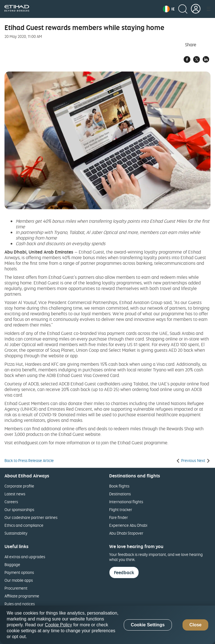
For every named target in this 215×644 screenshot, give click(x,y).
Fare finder (119, 517)
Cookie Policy (58, 625)
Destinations (120, 494)
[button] (169, 9)
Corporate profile (19, 486)
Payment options (19, 572)
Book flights (119, 486)
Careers (11, 502)
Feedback (124, 572)
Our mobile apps (19, 580)
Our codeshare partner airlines (31, 517)
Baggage (12, 564)
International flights (126, 502)
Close (195, 625)
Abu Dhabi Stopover (126, 533)
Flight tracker (121, 510)
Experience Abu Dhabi (128, 525)
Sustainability (16, 533)
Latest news (15, 494)
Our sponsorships (19, 510)
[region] (107, 625)
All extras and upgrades (25, 557)
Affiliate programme (22, 596)
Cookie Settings (148, 625)
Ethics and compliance (24, 525)
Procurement (16, 588)
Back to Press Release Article (29, 461)
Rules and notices (20, 604)
